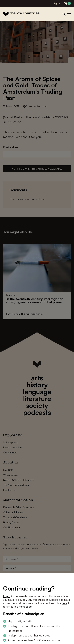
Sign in (57, 4)
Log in (7, 596)
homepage (25, 607)
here (65, 603)
